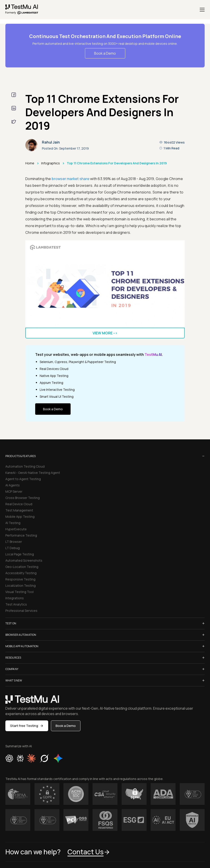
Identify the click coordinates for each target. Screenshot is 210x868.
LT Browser (14, 542)
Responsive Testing (20, 579)
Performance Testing (21, 535)
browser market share (70, 179)
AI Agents (13, 485)
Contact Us (89, 852)
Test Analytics (16, 604)
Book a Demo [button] (66, 726)
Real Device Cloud (19, 504)
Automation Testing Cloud (25, 466)
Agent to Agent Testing (23, 479)
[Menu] (202, 10)
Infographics (51, 163)
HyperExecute (16, 529)
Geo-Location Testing (22, 567)
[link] (22, 10)
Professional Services (21, 611)
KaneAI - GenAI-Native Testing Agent (33, 473)
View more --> (105, 333)
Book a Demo (105, 53)
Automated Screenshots (24, 560)
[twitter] (14, 122)
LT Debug (13, 548)
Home (30, 163)
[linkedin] (14, 108)
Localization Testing (21, 585)
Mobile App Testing (20, 517)
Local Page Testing (20, 554)
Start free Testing (27, 726)
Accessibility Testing (21, 573)
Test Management (19, 510)
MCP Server (14, 491)
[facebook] (14, 95)
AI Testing (13, 523)
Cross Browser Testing (23, 498)
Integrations (15, 598)
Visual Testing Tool (19, 592)
